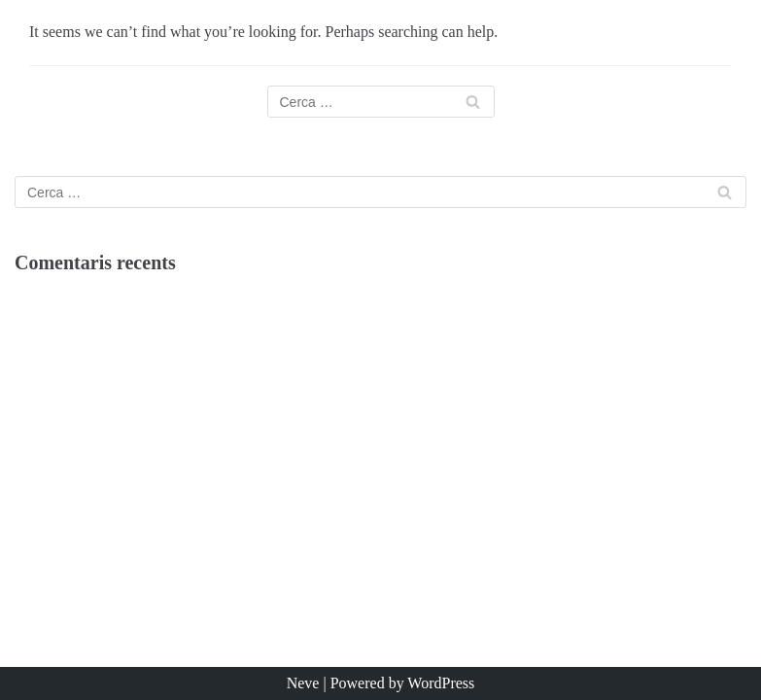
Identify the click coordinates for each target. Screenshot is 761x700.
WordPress (441, 683)
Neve (303, 683)
